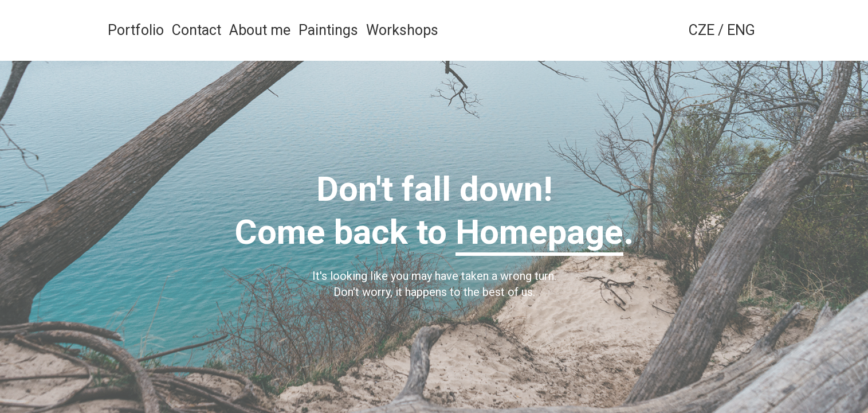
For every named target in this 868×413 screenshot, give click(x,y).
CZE (702, 30)
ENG (741, 30)
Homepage (539, 232)
